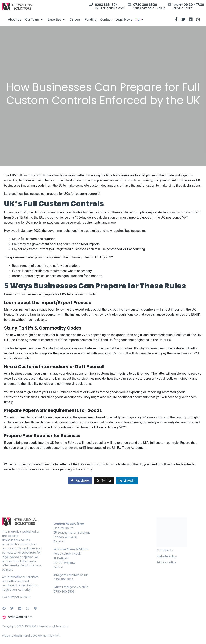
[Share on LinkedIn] (127, 481)
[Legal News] (124, 20)
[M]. (57, 636)
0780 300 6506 (145, 5)
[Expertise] (57, 20)
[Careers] (75, 20)
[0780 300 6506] (129, 5)
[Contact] (106, 20)
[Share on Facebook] (80, 481)
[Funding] (90, 20)
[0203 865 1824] (91, 5)
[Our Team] (34, 20)
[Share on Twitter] (104, 481)
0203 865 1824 (106, 5)
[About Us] (15, 20)
